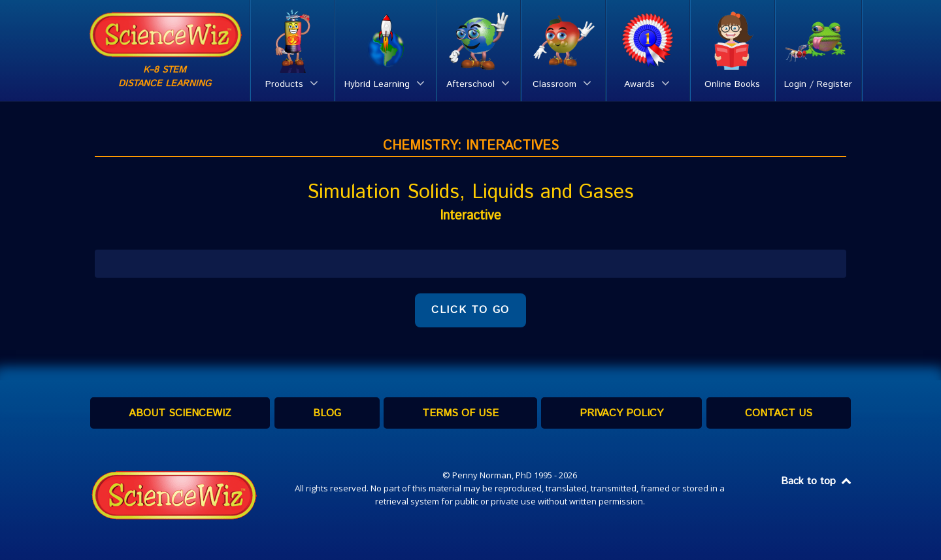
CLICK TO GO (470, 310)
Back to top (817, 481)
